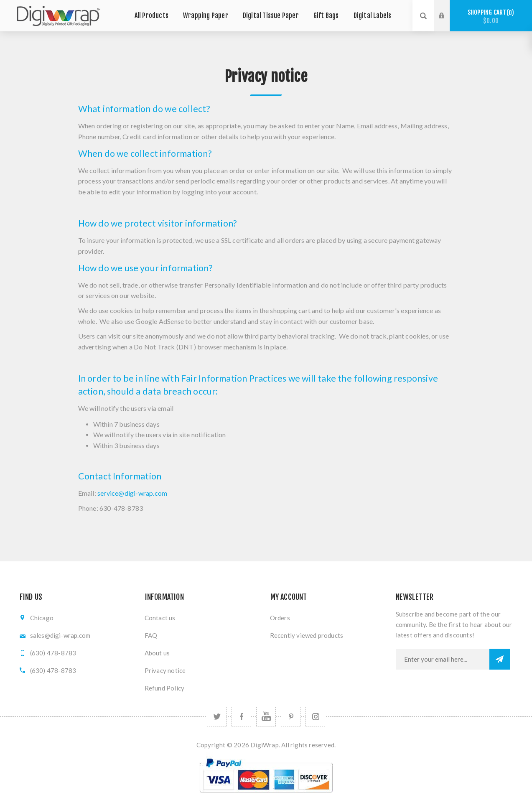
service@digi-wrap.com (132, 493)
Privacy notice (165, 670)
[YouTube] (266, 717)
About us (157, 653)
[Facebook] (241, 717)
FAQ (151, 635)
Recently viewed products (307, 635)
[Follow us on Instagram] (315, 717)
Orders (280, 618)
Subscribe (500, 659)
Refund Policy (165, 688)
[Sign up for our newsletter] (443, 659)
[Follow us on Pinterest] (291, 717)
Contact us (160, 618)
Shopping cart (491, 17)
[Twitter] (217, 717)
